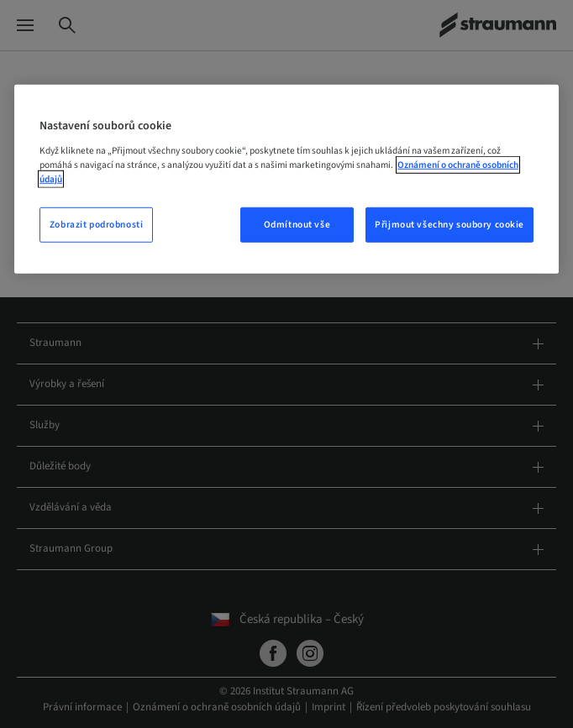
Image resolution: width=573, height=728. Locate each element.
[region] (286, 179)
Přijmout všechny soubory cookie (449, 225)
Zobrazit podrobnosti (96, 225)
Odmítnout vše (297, 225)
